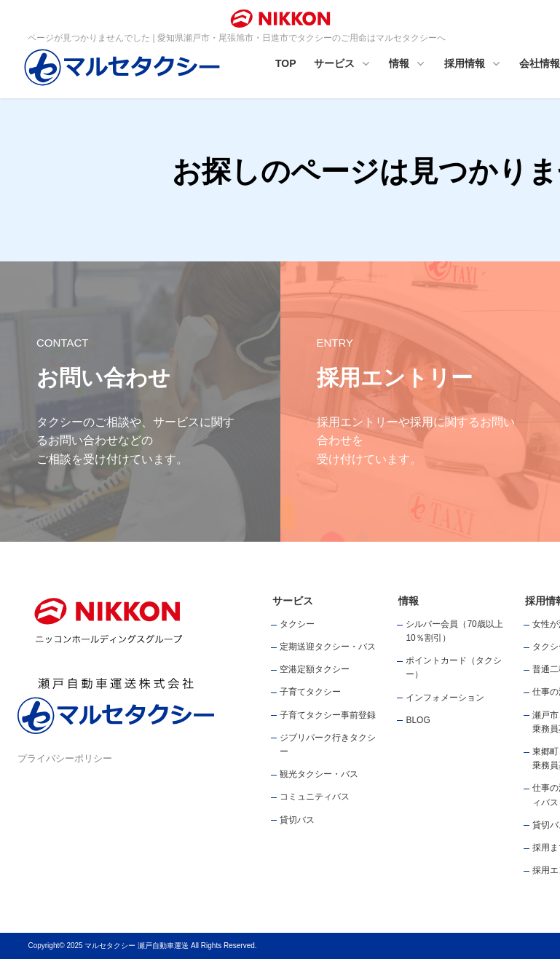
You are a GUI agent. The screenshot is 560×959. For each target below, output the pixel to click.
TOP (286, 63)
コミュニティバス (315, 797)
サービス (343, 64)
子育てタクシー (310, 692)
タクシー (297, 624)
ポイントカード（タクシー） (454, 667)
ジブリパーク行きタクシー (328, 745)
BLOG (418, 720)
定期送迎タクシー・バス (328, 647)
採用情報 (473, 64)
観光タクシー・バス (319, 774)
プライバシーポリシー (65, 758)
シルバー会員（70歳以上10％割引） (454, 631)
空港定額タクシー (315, 669)
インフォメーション (445, 698)
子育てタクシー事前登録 (328, 715)
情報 (408, 64)
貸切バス (297, 820)
